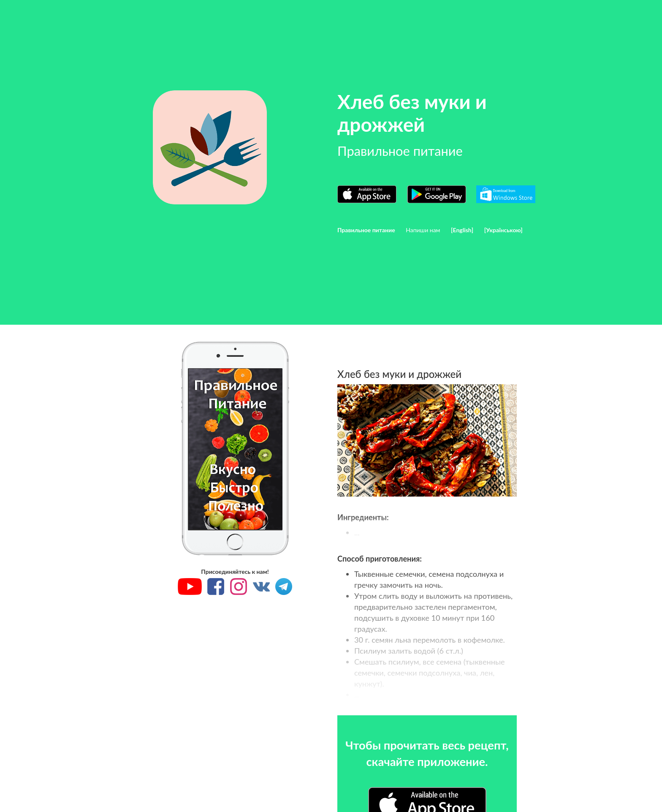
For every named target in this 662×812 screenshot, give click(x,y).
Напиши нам (423, 230)
